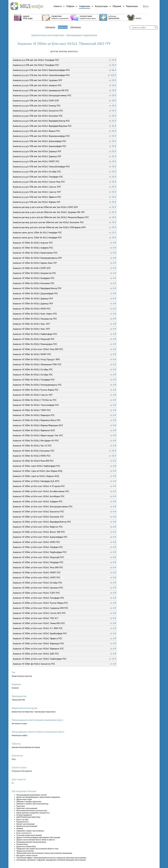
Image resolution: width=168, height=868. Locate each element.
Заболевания (76, 27)
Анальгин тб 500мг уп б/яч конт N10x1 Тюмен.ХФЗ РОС (64, 623)
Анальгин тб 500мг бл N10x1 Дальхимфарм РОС (64, 293)
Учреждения (50, 27)
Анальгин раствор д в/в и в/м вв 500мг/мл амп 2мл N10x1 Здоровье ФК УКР (64, 212)
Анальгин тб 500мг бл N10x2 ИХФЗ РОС (64, 456)
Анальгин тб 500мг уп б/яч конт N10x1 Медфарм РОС (64, 562)
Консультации (101, 6)
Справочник (85, 6)
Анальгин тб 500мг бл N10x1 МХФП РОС (64, 354)
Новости (58, 6)
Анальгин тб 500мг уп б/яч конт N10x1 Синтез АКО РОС (64, 613)
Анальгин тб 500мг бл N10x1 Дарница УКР (64, 298)
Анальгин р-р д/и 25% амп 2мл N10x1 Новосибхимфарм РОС (64, 75)
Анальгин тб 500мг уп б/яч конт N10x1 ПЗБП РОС (64, 593)
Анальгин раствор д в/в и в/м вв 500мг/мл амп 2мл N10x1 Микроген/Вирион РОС (64, 217)
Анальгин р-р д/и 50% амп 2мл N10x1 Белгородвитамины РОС (64, 95)
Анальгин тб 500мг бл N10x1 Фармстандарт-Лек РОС (64, 435)
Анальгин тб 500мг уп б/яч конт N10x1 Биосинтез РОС (64, 512)
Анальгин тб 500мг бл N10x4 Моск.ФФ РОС (64, 461)
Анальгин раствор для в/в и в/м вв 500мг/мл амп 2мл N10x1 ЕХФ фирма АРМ (64, 227)
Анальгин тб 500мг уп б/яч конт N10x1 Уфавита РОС (64, 638)
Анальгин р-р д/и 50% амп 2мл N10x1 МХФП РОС (64, 161)
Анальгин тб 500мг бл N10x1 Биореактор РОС (64, 273)
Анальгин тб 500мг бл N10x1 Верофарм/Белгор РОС (64, 288)
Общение (117, 6)
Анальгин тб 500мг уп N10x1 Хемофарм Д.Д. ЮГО (64, 481)
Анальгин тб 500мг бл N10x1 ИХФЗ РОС (64, 309)
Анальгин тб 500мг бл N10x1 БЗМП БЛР (64, 268)
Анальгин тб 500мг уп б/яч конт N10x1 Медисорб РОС (64, 557)
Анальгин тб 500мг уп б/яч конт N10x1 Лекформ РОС (64, 547)
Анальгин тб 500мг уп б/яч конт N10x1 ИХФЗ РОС (64, 542)
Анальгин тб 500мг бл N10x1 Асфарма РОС (64, 248)
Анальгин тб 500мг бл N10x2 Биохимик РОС (64, 451)
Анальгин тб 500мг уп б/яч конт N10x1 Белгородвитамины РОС (64, 507)
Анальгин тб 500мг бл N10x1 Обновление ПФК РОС (64, 364)
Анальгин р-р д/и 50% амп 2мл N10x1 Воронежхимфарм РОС (64, 136)
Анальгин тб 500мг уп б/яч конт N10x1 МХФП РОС (64, 572)
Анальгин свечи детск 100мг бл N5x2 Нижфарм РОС (64, 232)
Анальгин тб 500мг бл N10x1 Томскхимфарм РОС (64, 405)
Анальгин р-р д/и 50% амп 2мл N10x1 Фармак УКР (64, 202)
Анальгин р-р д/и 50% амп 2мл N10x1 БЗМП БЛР (64, 101)
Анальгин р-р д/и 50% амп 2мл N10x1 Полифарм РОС (64, 177)
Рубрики (70, 6)
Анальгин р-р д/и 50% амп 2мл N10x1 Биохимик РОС (64, 116)
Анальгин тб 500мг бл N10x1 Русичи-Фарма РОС (64, 390)
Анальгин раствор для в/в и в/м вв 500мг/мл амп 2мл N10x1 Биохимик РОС (64, 222)
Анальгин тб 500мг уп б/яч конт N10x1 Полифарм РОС (64, 598)
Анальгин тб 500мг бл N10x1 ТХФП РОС (64, 410)
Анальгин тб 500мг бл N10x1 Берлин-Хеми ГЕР (64, 263)
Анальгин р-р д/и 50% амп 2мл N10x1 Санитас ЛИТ (64, 187)
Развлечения (132, 6)
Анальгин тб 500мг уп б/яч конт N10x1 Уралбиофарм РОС (64, 633)
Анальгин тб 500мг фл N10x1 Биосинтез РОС (64, 664)
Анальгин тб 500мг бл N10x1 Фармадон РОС (64, 415)
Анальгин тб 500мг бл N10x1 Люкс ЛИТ (64, 324)
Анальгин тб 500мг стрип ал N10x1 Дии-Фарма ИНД (64, 471)
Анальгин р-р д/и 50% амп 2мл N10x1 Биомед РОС (64, 106)
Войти (146, 6)
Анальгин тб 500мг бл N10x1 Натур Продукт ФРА (64, 359)
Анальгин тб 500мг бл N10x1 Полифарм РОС (64, 380)
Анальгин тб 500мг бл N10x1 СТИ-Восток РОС (64, 400)
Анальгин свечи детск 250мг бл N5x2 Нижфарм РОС (64, 238)
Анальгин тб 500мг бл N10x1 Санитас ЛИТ (64, 395)
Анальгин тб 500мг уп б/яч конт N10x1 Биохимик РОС (64, 517)
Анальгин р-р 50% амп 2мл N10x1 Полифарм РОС (64, 60)
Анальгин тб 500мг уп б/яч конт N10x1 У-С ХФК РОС (64, 628)
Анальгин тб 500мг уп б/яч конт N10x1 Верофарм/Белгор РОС (64, 522)
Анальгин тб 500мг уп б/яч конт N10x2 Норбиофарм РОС (64, 659)
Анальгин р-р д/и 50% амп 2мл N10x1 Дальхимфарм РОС (64, 141)
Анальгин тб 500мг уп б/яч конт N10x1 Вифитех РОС (64, 527)
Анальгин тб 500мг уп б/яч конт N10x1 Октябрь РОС (64, 583)
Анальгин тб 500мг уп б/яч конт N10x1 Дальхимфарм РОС (64, 537)
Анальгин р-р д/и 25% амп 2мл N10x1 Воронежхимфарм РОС (64, 70)
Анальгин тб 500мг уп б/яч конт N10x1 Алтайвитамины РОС (64, 491)
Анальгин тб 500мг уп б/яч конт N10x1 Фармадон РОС (64, 643)
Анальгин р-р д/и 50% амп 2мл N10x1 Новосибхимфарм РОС (64, 167)
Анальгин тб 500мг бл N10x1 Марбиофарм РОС (64, 334)
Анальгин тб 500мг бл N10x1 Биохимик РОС (64, 283)
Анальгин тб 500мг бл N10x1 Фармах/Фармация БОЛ (64, 425)
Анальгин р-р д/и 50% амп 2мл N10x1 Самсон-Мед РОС (64, 182)
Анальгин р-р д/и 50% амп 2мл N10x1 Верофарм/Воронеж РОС (64, 126)
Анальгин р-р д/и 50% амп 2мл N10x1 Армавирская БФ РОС (64, 90)
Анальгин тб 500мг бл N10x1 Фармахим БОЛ (64, 430)
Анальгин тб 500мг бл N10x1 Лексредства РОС (64, 319)
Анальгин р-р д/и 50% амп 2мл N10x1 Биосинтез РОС (64, 111)
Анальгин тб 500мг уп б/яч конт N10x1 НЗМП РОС (64, 577)
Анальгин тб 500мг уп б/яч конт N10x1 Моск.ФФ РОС (64, 349)
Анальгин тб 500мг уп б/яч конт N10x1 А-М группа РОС (64, 486)
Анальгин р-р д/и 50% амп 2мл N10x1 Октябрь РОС (64, 172)
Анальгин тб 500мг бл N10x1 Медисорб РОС (64, 339)
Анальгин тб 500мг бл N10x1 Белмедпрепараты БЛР (64, 258)
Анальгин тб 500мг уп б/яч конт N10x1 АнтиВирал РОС (64, 496)
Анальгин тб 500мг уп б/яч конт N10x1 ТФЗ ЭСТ (64, 618)
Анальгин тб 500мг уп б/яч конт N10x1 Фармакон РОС (64, 649)
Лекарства (63, 27)
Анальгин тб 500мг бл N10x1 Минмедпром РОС (64, 344)
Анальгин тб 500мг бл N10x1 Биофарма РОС (64, 278)
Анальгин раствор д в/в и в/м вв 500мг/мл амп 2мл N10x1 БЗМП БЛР (64, 207)
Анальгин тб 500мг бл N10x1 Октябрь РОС (64, 369)
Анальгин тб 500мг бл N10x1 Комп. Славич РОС (64, 314)
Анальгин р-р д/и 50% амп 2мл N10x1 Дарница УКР (64, 151)
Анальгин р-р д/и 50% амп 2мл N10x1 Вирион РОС (64, 131)
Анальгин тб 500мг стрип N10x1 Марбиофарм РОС (64, 466)
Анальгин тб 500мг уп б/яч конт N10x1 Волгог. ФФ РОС (64, 532)
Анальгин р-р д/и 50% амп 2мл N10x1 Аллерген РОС (64, 85)
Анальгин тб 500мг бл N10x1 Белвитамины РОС (64, 253)
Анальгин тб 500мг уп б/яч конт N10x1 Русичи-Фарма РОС (64, 603)
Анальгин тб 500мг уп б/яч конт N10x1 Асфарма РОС (64, 501)
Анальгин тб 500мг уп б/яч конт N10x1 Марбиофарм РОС (64, 552)
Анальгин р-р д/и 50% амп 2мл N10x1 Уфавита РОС (64, 197)
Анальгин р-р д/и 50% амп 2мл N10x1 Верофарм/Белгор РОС (64, 121)
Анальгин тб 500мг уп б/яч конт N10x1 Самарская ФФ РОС (64, 608)
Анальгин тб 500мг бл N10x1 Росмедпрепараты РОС (64, 385)
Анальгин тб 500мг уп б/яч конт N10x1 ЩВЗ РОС (64, 654)
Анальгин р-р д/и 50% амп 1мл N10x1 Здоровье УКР (64, 80)
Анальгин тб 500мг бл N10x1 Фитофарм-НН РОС (64, 441)
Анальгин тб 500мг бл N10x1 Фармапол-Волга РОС (64, 420)
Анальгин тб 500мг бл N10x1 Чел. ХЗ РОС (64, 446)
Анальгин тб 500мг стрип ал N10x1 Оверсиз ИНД (64, 476)
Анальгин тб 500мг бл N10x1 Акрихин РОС (64, 243)
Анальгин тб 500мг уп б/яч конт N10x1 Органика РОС (64, 588)
